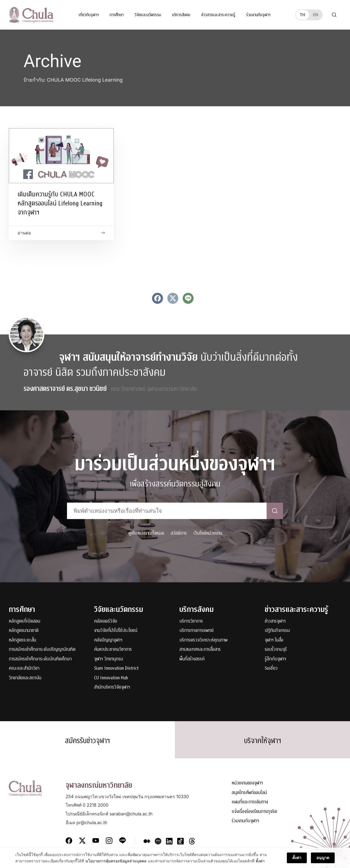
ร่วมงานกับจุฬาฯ (258, 15)
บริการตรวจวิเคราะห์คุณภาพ (203, 640)
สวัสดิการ (179, 533)
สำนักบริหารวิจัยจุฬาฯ (112, 687)
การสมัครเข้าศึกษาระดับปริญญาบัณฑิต (42, 650)
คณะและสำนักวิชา (24, 668)
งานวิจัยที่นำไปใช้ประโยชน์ (116, 631)
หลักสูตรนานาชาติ (24, 631)
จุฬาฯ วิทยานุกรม (109, 659)
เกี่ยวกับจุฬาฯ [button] (89, 15)
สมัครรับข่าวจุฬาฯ (87, 741)
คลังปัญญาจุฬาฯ (108, 640)
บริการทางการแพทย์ (196, 631)
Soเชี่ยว (271, 668)
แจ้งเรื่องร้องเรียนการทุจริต (254, 812)
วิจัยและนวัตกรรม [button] (148, 15)
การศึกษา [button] (117, 15)
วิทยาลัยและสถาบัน (25, 678)
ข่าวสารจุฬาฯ (275, 621)
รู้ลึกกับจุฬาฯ (275, 659)
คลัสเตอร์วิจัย (106, 621)
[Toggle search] (334, 15)
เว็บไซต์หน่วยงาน (208, 533)
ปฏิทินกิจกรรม (277, 631)
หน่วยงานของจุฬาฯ (247, 783)
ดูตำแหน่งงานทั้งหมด (146, 533)
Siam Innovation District (116, 668)
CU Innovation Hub (111, 678)
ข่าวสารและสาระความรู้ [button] (218, 15)
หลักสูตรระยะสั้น (22, 640)
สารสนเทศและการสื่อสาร (200, 650)
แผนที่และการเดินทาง (250, 802)
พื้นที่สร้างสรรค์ (192, 659)
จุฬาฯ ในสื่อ (274, 640)
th (302, 15)
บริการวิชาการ (191, 621)
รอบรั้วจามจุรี (276, 650)
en (315, 15)
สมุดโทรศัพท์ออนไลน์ (249, 793)
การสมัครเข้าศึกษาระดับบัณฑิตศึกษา (40, 659)
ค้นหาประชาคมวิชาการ (113, 650)
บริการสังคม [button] (181, 15)
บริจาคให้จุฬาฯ (262, 741)
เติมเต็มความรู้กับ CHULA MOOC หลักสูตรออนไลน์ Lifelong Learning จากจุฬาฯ (60, 203)
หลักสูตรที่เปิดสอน (24, 621)
